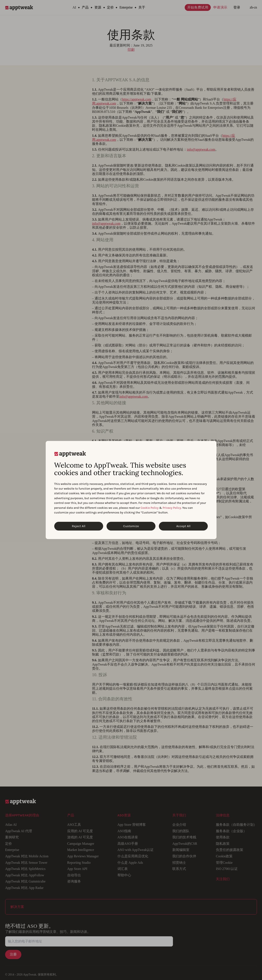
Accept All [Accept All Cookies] (183, 526)
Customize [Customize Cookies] (131, 526)
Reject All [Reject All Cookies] (79, 526)
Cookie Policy (150, 508)
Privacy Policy (172, 508)
